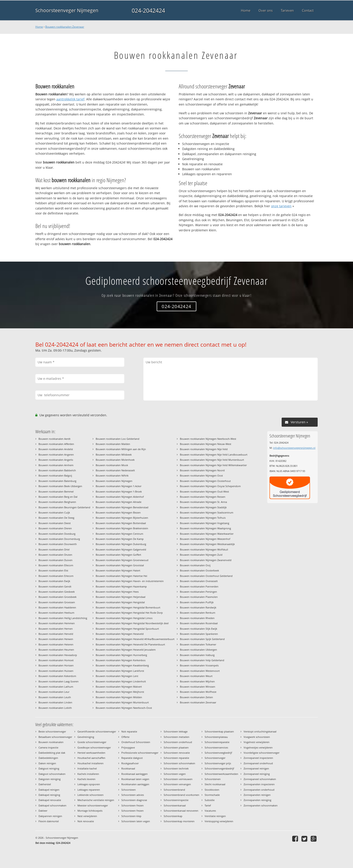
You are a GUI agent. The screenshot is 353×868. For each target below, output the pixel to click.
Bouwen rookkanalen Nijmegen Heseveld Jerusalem (126, 650)
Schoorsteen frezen (132, 805)
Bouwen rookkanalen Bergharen (57, 502)
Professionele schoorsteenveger (140, 753)
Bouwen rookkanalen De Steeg (56, 518)
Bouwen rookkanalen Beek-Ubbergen (60, 486)
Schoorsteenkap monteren (179, 821)
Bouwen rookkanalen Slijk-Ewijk (199, 629)
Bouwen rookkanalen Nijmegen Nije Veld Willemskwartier (213, 465)
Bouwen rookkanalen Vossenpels (199, 665)
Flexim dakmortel (49, 821)
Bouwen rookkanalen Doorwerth (58, 544)
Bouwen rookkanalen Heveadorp (58, 655)
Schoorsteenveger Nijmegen (67, 10)
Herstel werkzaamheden (91, 753)
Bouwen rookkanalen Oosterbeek (199, 570)
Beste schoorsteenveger (52, 731)
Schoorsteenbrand (174, 790)
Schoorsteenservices (216, 747)
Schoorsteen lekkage (176, 731)
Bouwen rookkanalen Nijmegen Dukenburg (121, 544)
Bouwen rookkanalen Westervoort (200, 671)
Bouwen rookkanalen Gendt (55, 586)
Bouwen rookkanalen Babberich (57, 470)
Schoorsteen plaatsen (176, 747)
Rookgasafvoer (130, 763)
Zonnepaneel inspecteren (258, 758)
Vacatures (210, 811)
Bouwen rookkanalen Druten (55, 555)
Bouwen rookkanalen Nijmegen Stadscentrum (207, 512)
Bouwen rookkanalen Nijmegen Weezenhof (205, 539)
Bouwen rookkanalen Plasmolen (199, 597)
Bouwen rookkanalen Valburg (197, 655)
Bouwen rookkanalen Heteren (56, 644)
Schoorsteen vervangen (177, 784)
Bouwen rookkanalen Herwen (56, 639)
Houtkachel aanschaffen (91, 758)
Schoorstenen (213, 779)
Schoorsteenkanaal (175, 805)
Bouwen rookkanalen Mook (112, 465)
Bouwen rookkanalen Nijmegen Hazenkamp (121, 586)
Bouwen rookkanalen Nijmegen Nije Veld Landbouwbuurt (214, 455)
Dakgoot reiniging (49, 768)
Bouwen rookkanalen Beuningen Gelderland (64, 507)
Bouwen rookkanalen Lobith (55, 708)
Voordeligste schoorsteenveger (261, 753)
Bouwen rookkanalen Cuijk (54, 512)
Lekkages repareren (89, 790)
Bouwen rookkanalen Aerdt (54, 439)
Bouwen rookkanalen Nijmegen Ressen (203, 497)
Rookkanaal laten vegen (135, 779)
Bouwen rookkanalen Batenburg (57, 481)
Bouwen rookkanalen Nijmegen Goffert (118, 555)
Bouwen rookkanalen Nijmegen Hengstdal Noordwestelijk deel (132, 623)
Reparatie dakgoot (132, 758)
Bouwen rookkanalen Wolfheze (198, 692)
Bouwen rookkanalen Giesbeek (57, 592)
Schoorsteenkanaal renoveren (181, 811)
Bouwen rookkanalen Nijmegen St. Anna (203, 502)
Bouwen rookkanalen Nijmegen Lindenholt (121, 681)
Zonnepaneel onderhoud (258, 763)
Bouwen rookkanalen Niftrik (112, 475)
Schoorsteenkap (173, 816)
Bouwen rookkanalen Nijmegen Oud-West (204, 492)
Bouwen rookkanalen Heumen (56, 650)
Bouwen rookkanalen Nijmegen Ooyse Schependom (210, 486)
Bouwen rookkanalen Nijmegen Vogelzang (205, 523)
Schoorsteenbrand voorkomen (181, 795)
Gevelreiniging (86, 737)
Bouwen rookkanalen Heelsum (56, 613)
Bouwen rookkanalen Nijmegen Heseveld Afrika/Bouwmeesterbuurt (135, 639)
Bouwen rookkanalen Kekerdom (57, 676)
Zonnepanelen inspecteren (259, 784)
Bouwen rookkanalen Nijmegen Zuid (201, 555)
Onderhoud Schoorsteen (136, 742)
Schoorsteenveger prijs (218, 763)
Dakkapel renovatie (50, 800)
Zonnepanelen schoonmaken (261, 805)
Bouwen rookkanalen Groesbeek (58, 597)
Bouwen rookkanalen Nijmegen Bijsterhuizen (122, 518)
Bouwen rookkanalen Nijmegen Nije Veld (204, 449)
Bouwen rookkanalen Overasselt (199, 581)
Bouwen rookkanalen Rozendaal (199, 623)
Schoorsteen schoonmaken (179, 763)
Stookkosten (212, 790)
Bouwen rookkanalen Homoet (56, 660)
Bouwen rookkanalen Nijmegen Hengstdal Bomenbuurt (128, 607)
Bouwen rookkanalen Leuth (55, 697)
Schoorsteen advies (133, 795)
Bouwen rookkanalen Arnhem (56, 465)
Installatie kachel (87, 768)
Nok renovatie (86, 821)
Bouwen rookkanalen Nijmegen (114, 481)
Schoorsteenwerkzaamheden (221, 774)
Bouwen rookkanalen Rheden (197, 618)
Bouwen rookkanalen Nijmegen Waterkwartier (207, 534)
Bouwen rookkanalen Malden (113, 444)
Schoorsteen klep (131, 816)
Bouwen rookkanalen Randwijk (198, 607)
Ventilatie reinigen (215, 816)
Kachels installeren (88, 774)
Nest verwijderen (87, 816)
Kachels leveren (86, 779)
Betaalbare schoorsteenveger (55, 737)
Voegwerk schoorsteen (257, 737)
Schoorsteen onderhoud (178, 742)
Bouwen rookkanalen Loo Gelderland (118, 439)
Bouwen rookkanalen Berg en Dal (58, 497)
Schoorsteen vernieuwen (178, 779)
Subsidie (210, 800)
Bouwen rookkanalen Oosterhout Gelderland (206, 576)
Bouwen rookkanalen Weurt (196, 676)
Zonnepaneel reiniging (257, 774)
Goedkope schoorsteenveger (94, 747)
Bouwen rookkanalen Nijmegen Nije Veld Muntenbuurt (212, 460)
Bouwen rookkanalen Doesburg (57, 534)
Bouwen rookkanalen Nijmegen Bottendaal (121, 523)
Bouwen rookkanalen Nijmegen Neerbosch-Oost (124, 708)
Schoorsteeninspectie (176, 800)
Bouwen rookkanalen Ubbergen (198, 650)
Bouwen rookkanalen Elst (53, 570)
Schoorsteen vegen (175, 774)
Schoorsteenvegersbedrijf (219, 768)
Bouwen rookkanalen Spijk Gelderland (202, 639)
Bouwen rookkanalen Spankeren (199, 634)
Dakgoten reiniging (50, 779)
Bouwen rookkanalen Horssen (56, 665)
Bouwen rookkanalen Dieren (55, 528)
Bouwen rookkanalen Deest (55, 523)
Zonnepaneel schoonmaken (260, 779)
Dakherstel (45, 784)
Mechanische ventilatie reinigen (96, 800)
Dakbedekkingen (48, 758)
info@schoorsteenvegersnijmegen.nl (294, 448)
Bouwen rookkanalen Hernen (56, 629)
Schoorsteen (129, 790)
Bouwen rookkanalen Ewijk (54, 581)
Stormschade (212, 795)
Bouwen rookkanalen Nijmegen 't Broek (119, 492)
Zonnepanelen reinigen (257, 795)
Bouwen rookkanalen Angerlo (56, 460)
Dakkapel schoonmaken (52, 805)
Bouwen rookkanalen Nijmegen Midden (119, 697)
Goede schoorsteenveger (92, 742)
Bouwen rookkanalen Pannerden (199, 586)
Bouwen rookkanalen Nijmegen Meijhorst (120, 692)
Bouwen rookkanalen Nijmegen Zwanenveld (206, 560)
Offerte (125, 737)
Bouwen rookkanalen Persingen (198, 592)
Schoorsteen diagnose (134, 800)
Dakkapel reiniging (49, 795)
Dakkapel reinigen (49, 790)
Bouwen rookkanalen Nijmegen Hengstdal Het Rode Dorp (129, 613)
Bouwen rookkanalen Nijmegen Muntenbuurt (122, 702)
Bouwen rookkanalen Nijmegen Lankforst (120, 671)
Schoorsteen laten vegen (136, 821)
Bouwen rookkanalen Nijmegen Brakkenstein (122, 528)
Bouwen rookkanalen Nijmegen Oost (201, 475)
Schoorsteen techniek (176, 768)
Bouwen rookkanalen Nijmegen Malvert (119, 687)
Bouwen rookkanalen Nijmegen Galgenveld (121, 549)
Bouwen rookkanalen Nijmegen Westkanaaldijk (207, 544)
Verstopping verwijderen (219, 821)
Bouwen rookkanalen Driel (54, 549)
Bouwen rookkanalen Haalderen (57, 607)
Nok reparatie (129, 731)
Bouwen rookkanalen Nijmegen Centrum (119, 534)
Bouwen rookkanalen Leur (54, 692)
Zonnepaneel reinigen (256, 768)
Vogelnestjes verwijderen (258, 747)
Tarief (208, 805)
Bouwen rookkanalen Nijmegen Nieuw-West (206, 444)
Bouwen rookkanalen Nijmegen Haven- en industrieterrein (130, 581)
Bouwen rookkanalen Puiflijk (197, 602)
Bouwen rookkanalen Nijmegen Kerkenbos (121, 660)
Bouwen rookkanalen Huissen (56, 671)
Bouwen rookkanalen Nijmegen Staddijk (203, 507)
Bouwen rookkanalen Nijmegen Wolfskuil (204, 549)
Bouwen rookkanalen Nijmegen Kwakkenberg (122, 665)
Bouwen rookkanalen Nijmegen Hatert (118, 570)
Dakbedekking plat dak (52, 753)
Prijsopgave (128, 747)
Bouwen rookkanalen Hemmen (57, 623)
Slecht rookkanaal (215, 784)
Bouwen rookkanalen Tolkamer (198, 644)
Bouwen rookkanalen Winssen (198, 687)
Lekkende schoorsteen (91, 795)
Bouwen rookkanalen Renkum (198, 613)
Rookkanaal (128, 768)
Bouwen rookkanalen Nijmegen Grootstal (120, 565)
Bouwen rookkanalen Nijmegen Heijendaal (121, 597)
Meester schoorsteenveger (93, 805)
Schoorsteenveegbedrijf (218, 753)
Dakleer (43, 811)
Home (39, 27)
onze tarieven (281, 206)
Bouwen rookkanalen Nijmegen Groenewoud (122, 560)
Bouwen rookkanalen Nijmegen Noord (202, 470)
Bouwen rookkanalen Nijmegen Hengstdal (120, 602)
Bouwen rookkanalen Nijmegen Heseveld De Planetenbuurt (130, 644)
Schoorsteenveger (215, 758)
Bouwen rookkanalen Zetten (196, 697)
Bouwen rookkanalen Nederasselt (115, 470)
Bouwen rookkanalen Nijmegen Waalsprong (205, 528)
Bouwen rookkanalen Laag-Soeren (59, 681)
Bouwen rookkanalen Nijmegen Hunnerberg (121, 655)
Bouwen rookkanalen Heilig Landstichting (63, 618)
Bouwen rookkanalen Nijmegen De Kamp (120, 539)
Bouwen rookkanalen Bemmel (56, 492)
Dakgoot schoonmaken (52, 774)
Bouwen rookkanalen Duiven (55, 560)
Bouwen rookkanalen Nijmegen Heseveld (120, 634)
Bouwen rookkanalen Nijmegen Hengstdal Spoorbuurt (127, 629)
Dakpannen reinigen (50, 816)
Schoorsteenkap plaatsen (219, 731)
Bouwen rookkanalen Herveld (56, 634)
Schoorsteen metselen (176, 737)
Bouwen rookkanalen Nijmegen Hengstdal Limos (124, 618)
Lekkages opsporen (89, 784)
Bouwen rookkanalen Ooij (195, 565)
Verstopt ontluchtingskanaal (260, 731)
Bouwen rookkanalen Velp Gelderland (202, 660)
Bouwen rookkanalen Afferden (56, 444)
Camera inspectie (48, 747)
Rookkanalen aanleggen (135, 784)
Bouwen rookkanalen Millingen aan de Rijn (121, 449)
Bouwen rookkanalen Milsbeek (114, 455)
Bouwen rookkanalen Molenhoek (115, 460)
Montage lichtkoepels (90, 811)
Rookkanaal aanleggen (135, 774)
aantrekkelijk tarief (70, 99)
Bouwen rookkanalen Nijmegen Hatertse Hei (121, 576)
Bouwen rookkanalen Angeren (56, 455)
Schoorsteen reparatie (176, 758)
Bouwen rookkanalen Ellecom (56, 565)
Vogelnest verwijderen (257, 742)
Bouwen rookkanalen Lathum (56, 687)
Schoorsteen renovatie (177, 753)
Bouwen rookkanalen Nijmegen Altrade (119, 502)
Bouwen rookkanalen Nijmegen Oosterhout (205, 481)
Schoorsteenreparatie (217, 742)
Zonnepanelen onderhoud (259, 790)
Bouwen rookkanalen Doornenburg (59, 539)
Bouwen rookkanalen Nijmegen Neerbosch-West (208, 439)
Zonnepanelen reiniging (257, 800)
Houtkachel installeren (91, 763)
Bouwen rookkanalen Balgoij (55, 475)
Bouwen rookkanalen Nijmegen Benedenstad (122, 507)
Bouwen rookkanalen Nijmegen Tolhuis (203, 518)
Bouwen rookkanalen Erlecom (56, 576)
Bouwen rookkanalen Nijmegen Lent (117, 676)
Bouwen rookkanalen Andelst (56, 449)
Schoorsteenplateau (216, 737)
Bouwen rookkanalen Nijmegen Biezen (118, 512)
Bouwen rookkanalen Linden (55, 702)
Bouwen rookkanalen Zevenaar (65, 27)
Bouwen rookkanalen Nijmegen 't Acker (119, 486)
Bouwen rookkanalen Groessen (57, 602)
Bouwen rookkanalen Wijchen (197, 681)
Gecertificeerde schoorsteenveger (97, 731)
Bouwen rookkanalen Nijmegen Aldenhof (120, 497)
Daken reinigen (47, 763)
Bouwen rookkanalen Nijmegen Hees (117, 592)
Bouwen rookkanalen (51, 742)
